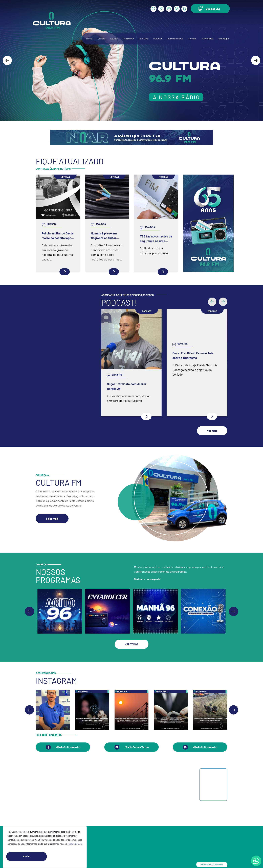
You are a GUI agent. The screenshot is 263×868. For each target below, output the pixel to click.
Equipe (114, 39)
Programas (128, 39)
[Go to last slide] (7, 60)
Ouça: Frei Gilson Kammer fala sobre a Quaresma (193, 355)
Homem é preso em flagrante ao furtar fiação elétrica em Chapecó (104, 236)
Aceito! (35, 857)
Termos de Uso (75, 844)
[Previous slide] (29, 610)
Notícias (158, 39)
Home (89, 39)
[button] (210, 9)
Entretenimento (175, 39)
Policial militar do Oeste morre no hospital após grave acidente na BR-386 (58, 236)
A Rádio (101, 39)
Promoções (207, 39)
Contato (192, 39)
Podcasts (144, 39)
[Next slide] (256, 60)
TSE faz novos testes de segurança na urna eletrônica (156, 239)
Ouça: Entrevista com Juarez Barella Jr (127, 386)
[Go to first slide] (234, 610)
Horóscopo (223, 39)
